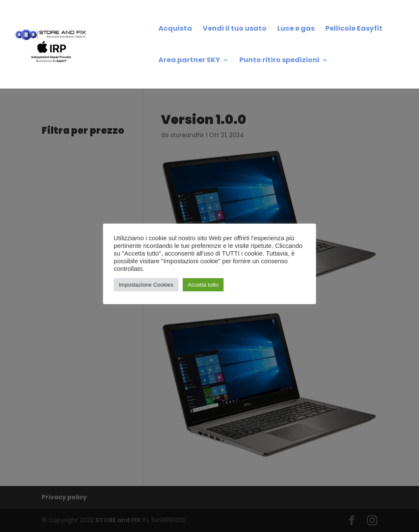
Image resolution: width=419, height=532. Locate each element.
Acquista (175, 29)
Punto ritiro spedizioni (279, 61)
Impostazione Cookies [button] (146, 285)
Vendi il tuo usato (235, 29)
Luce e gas (296, 29)
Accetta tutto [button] (203, 285)
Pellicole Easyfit (354, 29)
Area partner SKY (189, 61)
